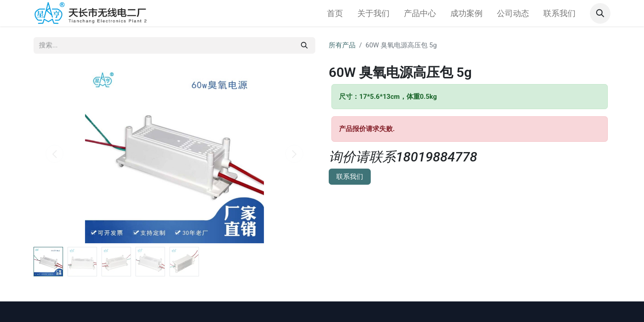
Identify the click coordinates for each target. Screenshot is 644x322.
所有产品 (342, 45)
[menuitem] (335, 13)
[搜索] (304, 45)
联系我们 (350, 177)
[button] (600, 13)
